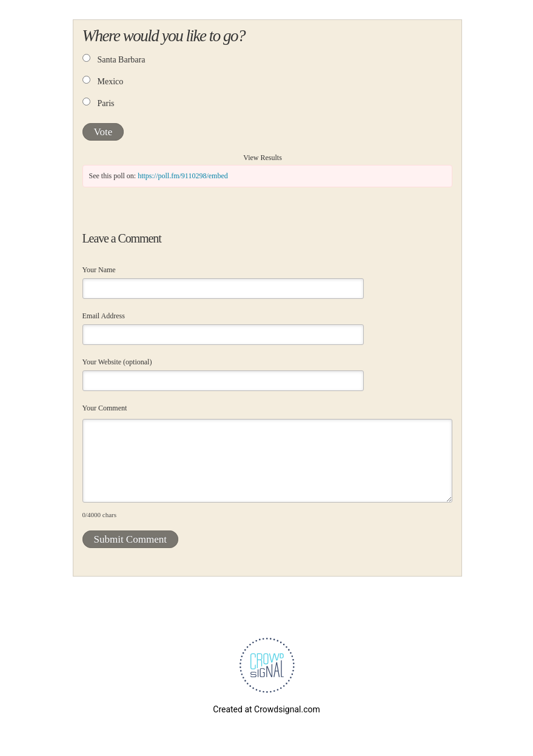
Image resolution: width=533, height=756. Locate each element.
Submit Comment (130, 539)
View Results (263, 158)
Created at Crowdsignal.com (266, 709)
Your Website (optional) (117, 362)
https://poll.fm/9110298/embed (183, 176)
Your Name (99, 270)
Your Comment (105, 408)
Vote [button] (103, 132)
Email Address (104, 316)
